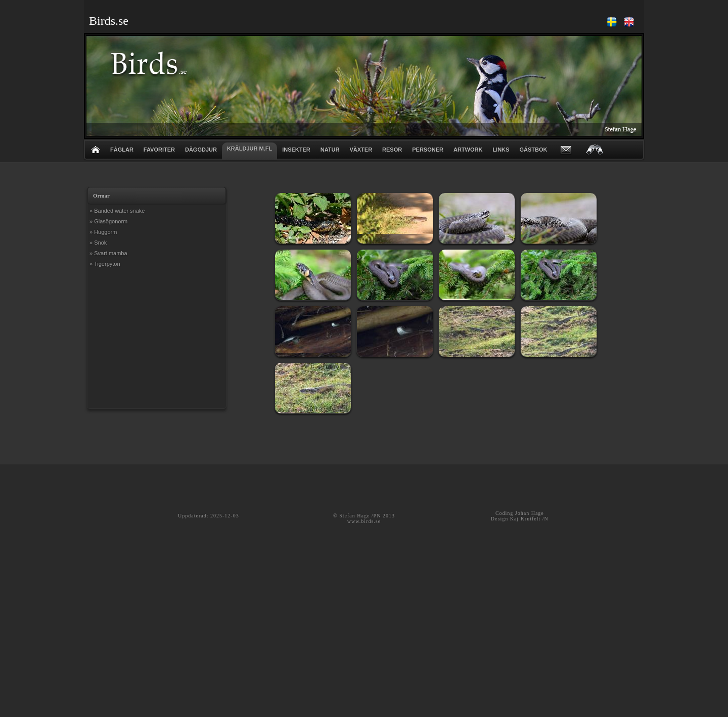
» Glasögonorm (108, 221)
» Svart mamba (108, 253)
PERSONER (428, 150)
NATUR (330, 150)
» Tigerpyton (105, 264)
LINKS (501, 150)
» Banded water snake (117, 211)
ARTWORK (468, 150)
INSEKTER (296, 150)
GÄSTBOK (533, 150)
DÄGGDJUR (201, 150)
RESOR (392, 150)
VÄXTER (361, 150)
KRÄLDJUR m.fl (249, 149)
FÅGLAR (122, 150)
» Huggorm (103, 232)
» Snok (98, 243)
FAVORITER (159, 150)
